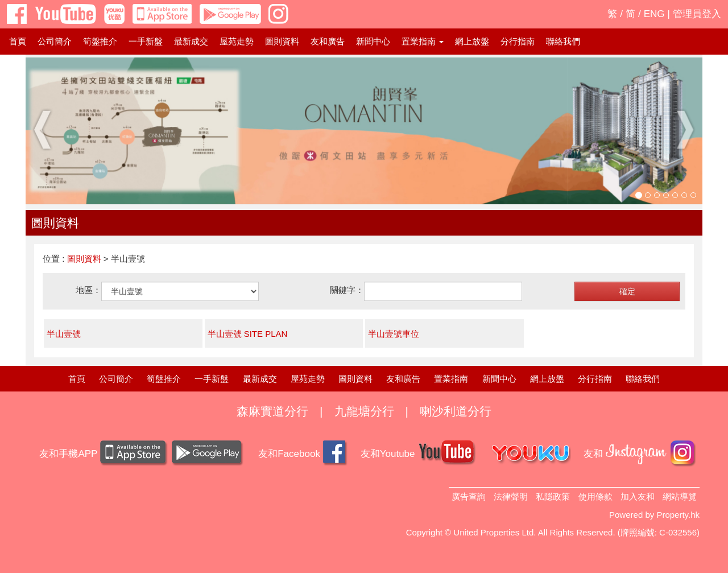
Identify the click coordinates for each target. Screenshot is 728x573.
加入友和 (638, 496)
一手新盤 (146, 41)
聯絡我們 (563, 41)
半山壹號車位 (394, 334)
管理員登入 (697, 14)
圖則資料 (282, 41)
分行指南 (518, 41)
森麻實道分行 (272, 411)
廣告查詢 (469, 496)
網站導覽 (680, 496)
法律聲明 (511, 496)
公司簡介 (55, 41)
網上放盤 (472, 41)
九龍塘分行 (364, 411)
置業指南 (451, 379)
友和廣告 (328, 41)
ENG (654, 14)
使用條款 (595, 496)
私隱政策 (553, 496)
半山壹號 (64, 334)
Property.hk (678, 515)
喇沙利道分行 (456, 411)
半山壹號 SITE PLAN (248, 334)
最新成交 (191, 41)
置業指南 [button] (423, 41)
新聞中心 (373, 41)
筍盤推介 (100, 41)
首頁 (18, 41)
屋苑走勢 (237, 41)
